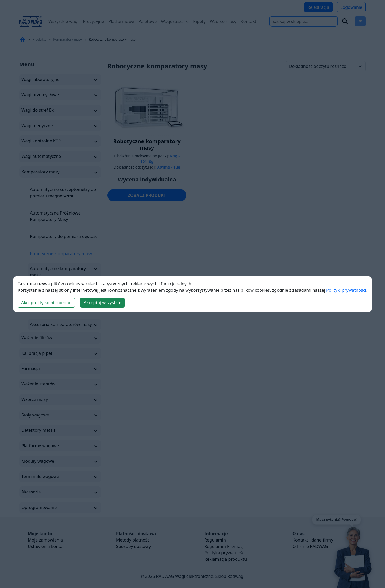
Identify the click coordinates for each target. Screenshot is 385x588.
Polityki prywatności (346, 290)
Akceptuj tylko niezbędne (46, 303)
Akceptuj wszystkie (102, 303)
